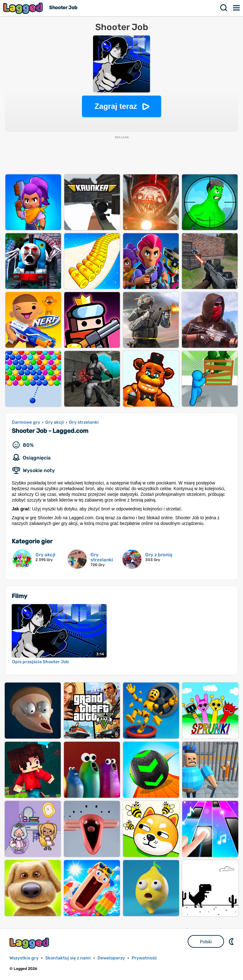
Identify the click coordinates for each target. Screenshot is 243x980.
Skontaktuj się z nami (68, 958)
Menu (237, 8)
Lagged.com (30, 943)
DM (232, 941)
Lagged (24, 8)
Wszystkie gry (24, 958)
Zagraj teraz (116, 106)
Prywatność (144, 958)
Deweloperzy (111, 958)
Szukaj (224, 8)
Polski (206, 942)
